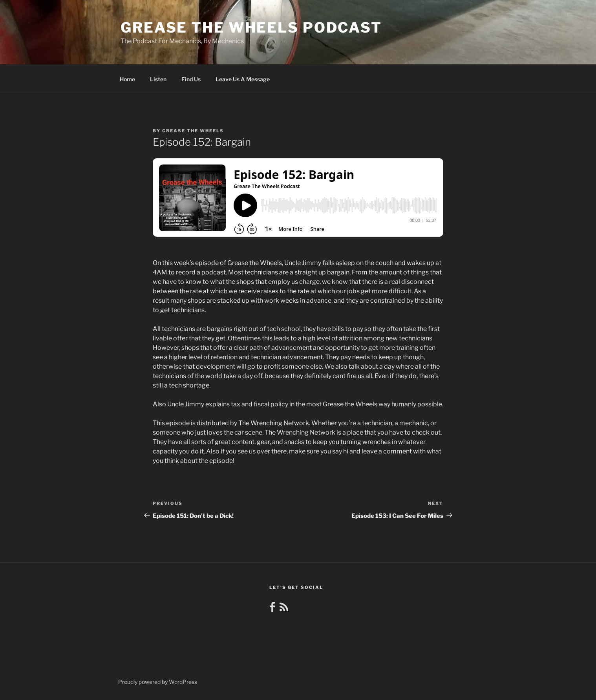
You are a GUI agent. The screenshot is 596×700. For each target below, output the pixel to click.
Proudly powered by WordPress (158, 682)
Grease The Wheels (193, 131)
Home (127, 79)
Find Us (191, 79)
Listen (158, 79)
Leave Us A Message (243, 79)
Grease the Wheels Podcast (251, 27)
